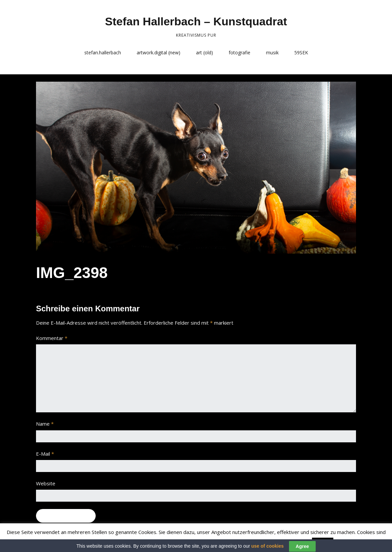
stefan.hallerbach (103, 52)
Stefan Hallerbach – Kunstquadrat (196, 21)
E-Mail (45, 454)
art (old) (204, 52)
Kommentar (52, 338)
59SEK (301, 52)
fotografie (239, 52)
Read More (348, 542)
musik (272, 52)
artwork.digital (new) (158, 52)
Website (46, 483)
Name (45, 424)
